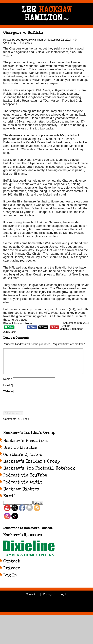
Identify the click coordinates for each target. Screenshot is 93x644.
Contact (12, 567)
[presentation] (28, 413)
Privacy (12, 573)
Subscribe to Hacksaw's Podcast (28, 533)
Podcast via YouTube (25, 481)
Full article (26, 43)
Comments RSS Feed (16, 424)
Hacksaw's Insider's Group (29, 438)
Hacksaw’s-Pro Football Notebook (39, 474)
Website (8, 396)
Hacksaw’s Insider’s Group (32, 467)
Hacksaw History (21, 495)
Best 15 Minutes (20, 453)
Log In (10, 580)
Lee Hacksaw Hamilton (29, 40)
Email (8, 390)
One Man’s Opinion (23, 460)
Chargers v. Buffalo (23, 33)
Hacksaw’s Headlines (26, 446)
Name (8, 384)
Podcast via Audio (23, 488)
